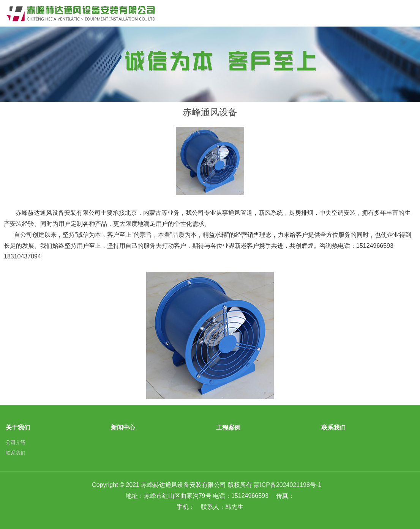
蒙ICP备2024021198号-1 (287, 485)
